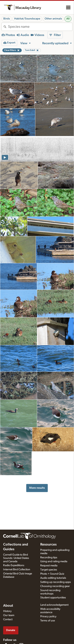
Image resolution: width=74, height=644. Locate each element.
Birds (7, 19)
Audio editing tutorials (53, 578)
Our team (9, 615)
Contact (8, 619)
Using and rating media (54, 561)
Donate (11, 630)
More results (37, 488)
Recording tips (49, 558)
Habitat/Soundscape (27, 19)
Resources (48, 545)
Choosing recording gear (55, 586)
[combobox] (40, 27)
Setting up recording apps (56, 582)
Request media (49, 566)
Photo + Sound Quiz (52, 574)
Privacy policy (48, 616)
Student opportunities (53, 598)
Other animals (53, 19)
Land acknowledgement (54, 605)
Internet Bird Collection (17, 569)
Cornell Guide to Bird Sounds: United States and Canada (16, 558)
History (7, 611)
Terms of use (48, 621)
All (68, 19)
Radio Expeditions (14, 565)
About (8, 606)
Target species (49, 570)
